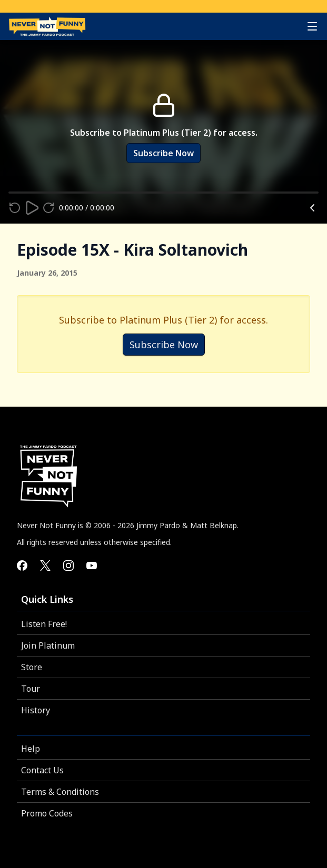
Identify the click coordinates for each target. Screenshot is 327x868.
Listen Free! (44, 624)
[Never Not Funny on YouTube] (92, 566)
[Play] (32, 208)
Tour (31, 689)
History (36, 710)
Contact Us (42, 770)
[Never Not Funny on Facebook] (22, 566)
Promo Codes (47, 813)
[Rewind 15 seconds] (15, 208)
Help (31, 749)
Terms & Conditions (60, 792)
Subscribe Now (163, 153)
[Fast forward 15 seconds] (48, 208)
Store (32, 667)
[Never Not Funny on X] (45, 566)
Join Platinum (48, 645)
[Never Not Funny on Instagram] (68, 566)
